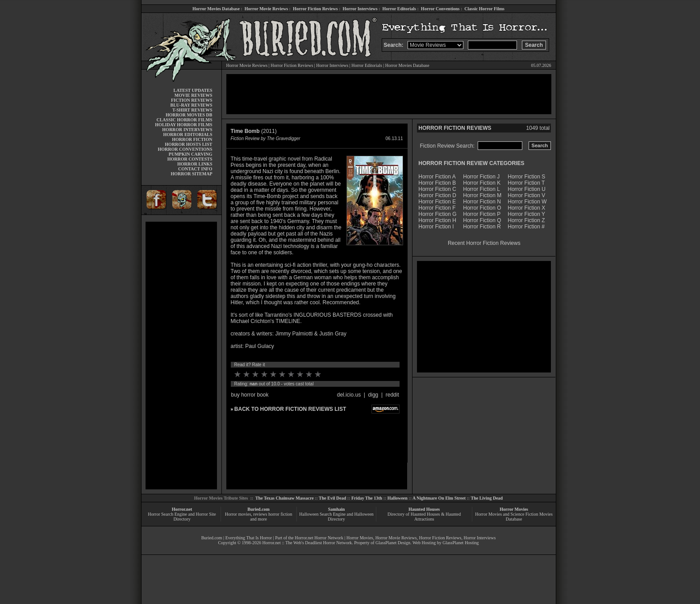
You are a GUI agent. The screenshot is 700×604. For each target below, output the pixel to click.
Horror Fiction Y (526, 214)
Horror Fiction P (482, 214)
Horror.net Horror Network (319, 538)
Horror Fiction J (481, 177)
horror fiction (280, 514)
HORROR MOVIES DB (189, 115)
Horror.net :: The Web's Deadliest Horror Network (307, 543)
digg (373, 395)
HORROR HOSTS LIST (188, 144)
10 (318, 374)
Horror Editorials (399, 9)
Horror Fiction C (437, 189)
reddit (392, 395)
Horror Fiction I (436, 227)
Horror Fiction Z (526, 220)
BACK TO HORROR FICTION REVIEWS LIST (290, 409)
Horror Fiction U (527, 189)
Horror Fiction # (526, 227)
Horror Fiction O (482, 208)
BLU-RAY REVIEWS (191, 105)
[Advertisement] (181, 356)
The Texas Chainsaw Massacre (285, 498)
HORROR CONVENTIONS (185, 149)
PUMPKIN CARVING (191, 154)
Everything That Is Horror (249, 538)
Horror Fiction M (482, 195)
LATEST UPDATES (193, 90)
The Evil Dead (332, 498)
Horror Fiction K (482, 183)
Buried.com (258, 509)
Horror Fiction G (437, 214)
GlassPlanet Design (393, 543)
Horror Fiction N (482, 202)
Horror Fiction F (437, 208)
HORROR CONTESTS (190, 159)
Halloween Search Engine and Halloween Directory (336, 517)
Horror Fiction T (526, 183)
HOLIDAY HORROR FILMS (183, 125)
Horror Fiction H (437, 220)
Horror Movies (514, 509)
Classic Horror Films (484, 9)
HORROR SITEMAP (191, 174)
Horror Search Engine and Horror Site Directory (182, 517)
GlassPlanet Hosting (460, 543)
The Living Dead (487, 498)
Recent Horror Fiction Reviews (484, 243)
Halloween (398, 498)
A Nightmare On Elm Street (439, 498)
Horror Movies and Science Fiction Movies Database (514, 517)
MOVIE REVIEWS (194, 95)
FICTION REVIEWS (192, 100)
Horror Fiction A (437, 177)
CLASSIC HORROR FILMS (184, 120)
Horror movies (238, 514)
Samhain (337, 509)
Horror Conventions (440, 9)
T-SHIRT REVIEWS (192, 110)
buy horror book (250, 395)
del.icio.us (349, 395)
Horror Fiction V (526, 195)
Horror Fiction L (481, 189)
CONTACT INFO (195, 169)
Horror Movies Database (216, 9)
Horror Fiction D (437, 195)
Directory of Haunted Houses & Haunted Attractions (424, 517)
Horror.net (182, 509)
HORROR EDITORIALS (187, 134)
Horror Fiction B (437, 183)
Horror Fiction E (437, 202)
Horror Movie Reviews (266, 9)
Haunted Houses (424, 509)
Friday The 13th (367, 498)
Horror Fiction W (527, 202)
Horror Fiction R (482, 227)
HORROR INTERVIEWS (187, 130)
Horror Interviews (360, 9)
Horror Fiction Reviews (315, 9)
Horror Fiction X (526, 208)
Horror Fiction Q (482, 220)
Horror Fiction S (526, 177)
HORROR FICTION (192, 139)
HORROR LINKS (195, 164)
